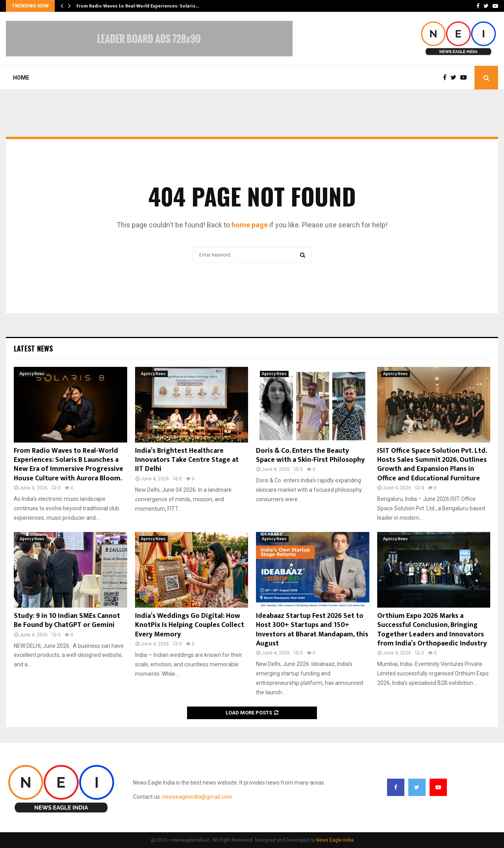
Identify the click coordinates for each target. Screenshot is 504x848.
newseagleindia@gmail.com (197, 797)
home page (250, 225)
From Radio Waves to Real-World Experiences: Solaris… (138, 6)
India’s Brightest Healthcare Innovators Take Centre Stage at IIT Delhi (187, 460)
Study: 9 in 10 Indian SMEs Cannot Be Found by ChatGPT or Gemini (67, 620)
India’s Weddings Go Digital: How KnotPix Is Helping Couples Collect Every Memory (190, 625)
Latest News (33, 348)
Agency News (32, 374)
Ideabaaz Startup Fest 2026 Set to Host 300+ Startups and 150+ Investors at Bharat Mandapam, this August (312, 630)
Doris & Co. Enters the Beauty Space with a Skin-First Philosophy (310, 455)
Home (21, 78)
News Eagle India (335, 840)
